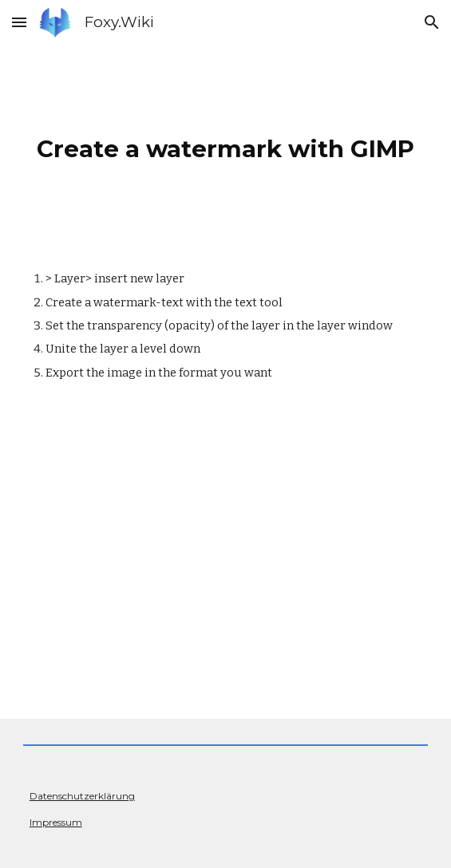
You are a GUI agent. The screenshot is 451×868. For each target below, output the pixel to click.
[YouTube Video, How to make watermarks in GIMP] (225, 562)
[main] (225, 144)
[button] (19, 22)
